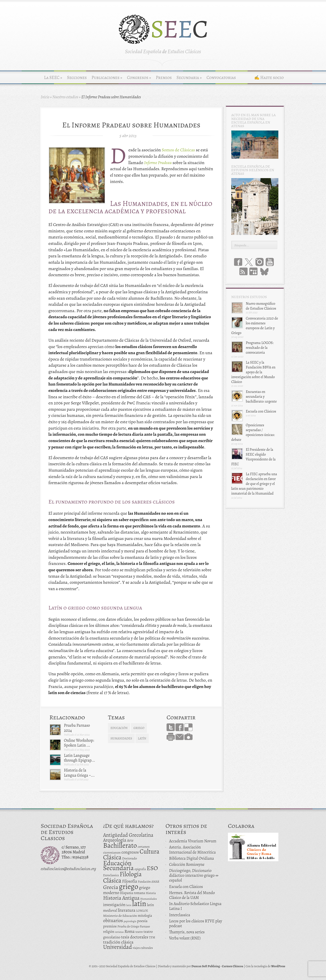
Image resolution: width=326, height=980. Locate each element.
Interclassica (180, 915)
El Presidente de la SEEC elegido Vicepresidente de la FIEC (253, 457)
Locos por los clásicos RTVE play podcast (196, 924)
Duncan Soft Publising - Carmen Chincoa (217, 966)
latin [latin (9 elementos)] (129, 905)
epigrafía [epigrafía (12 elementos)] (140, 869)
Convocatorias (221, 78)
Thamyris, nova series (187, 932)
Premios (164, 78)
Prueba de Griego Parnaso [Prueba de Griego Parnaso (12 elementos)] (134, 926)
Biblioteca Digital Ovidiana (192, 858)
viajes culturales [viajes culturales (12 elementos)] (143, 948)
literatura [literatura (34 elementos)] (126, 910)
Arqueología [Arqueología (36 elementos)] (115, 840)
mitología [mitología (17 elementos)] (145, 916)
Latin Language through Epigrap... (79, 758)
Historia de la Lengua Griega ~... (79, 773)
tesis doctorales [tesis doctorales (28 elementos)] (135, 937)
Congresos (139, 78)
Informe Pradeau (158, 163)
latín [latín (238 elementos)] (139, 904)
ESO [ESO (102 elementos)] (152, 868)
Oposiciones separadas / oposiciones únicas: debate (253, 432)
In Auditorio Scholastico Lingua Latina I (195, 906)
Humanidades (121, 738)
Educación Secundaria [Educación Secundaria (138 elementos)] (118, 866)
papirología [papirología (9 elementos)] (130, 921)
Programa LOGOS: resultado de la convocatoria (260, 348)
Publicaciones (107, 78)
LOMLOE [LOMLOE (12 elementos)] (142, 911)
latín (142, 738)
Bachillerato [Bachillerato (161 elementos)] (120, 845)
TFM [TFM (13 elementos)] (152, 937)
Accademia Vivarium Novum (193, 841)
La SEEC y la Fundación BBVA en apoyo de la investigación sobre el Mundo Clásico (253, 372)
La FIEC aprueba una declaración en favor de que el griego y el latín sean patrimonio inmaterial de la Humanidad (254, 484)
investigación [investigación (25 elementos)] (114, 905)
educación (119, 728)
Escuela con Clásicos (261, 411)
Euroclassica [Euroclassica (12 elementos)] (111, 875)
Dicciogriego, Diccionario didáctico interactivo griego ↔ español (194, 876)
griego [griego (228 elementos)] (129, 886)
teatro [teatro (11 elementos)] (139, 932)
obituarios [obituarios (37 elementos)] (113, 921)
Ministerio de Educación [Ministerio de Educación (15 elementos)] (120, 916)
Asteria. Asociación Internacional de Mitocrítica (192, 850)
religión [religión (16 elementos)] (109, 932)
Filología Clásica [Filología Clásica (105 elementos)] (122, 877)
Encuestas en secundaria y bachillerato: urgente (261, 396)
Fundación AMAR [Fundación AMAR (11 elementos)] (148, 882)
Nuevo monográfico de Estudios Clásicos (261, 306)
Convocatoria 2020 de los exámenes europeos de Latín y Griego (255, 326)
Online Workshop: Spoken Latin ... (79, 743)
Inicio (45, 97)
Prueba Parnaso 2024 (77, 728)
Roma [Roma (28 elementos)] (130, 931)
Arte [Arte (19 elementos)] (130, 840)
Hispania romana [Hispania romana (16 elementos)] (132, 893)
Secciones (77, 78)
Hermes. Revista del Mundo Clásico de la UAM (192, 895)
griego (139, 728)
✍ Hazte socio (269, 78)
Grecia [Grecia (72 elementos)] (111, 887)
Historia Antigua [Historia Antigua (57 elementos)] (121, 898)
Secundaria (189, 78)
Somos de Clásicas (178, 150)
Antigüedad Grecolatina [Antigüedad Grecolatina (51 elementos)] (128, 835)
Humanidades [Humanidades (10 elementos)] (149, 899)
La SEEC (53, 78)
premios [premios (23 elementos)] (110, 926)
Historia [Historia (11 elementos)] (151, 893)
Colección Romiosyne (187, 865)
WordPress (278, 966)
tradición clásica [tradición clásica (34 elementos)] (118, 942)
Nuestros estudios (65, 97)
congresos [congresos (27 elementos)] (130, 852)
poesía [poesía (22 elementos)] (142, 921)
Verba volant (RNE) (185, 938)
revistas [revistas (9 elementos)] (119, 932)
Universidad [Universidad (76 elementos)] (118, 947)
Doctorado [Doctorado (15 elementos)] (130, 858)
